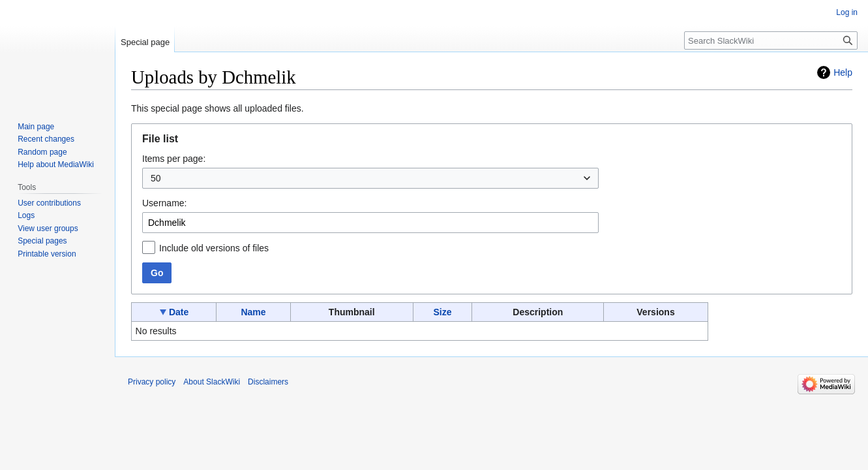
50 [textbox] (156, 178)
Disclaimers (268, 382)
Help (843, 72)
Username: (164, 203)
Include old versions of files (214, 248)
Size (443, 312)
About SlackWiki (212, 382)
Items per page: (174, 159)
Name (253, 312)
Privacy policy (152, 382)
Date (179, 312)
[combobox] (370, 178)
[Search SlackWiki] (771, 40)
